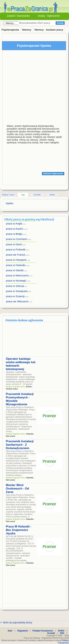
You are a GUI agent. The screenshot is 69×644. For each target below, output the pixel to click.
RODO (61, 631)
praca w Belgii (14, 234)
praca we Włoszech (17, 301)
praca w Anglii (14, 224)
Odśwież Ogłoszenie (53, 174)
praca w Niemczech (17, 275)
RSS (62, 633)
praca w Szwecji (15, 296)
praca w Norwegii (16, 281)
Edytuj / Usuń (8, 195)
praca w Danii (14, 244)
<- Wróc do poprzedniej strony (16, 623)
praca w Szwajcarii (17, 291)
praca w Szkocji (15, 286)
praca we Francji (15, 255)
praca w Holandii (15, 265)
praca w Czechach (17, 239)
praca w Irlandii (15, 270)
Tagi (23, 195)
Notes (52, 195)
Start (10, 631)
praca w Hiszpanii (16, 260)
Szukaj (60, 23)
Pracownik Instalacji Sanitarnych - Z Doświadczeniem (20, 445)
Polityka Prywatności (43, 631)
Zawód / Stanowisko (18, 16)
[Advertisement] (32, 86)
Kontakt (37, 195)
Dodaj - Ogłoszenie (49, 16)
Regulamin (23, 631)
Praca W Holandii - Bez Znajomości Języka (19, 530)
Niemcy (27, 30)
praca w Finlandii (16, 249)
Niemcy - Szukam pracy (49, 30)
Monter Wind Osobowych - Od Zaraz (17, 489)
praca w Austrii (14, 229)
